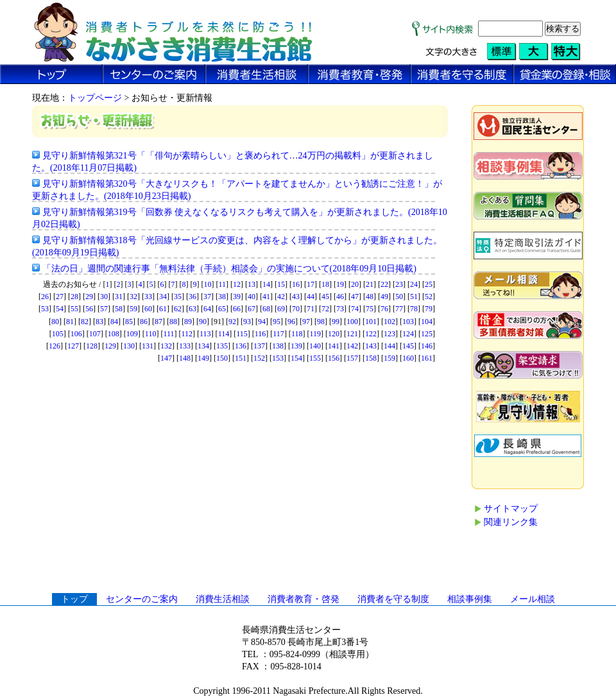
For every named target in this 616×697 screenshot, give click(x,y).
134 (203, 346)
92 (232, 322)
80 (55, 322)
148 (185, 358)
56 (89, 309)
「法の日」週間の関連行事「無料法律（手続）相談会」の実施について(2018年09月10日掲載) (229, 269)
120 (334, 334)
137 (259, 346)
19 (340, 284)
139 (296, 346)
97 (306, 322)
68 (266, 309)
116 (261, 334)
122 (371, 334)
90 (203, 322)
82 (85, 322)
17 (311, 284)
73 (340, 309)
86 (144, 322)
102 (389, 322)
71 (311, 309)
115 (242, 334)
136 (241, 346)
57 (104, 309)
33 (148, 297)
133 (185, 346)
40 (252, 297)
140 (315, 346)
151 (241, 358)
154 (296, 358)
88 (173, 322)
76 (384, 309)
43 (296, 297)
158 (371, 358)
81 (70, 322)
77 (399, 309)
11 (222, 284)
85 (129, 322)
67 (252, 309)
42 (281, 297)
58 (119, 309)
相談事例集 (470, 599)
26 (45, 297)
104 (427, 322)
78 (414, 309)
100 (352, 322)
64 (207, 309)
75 (370, 309)
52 (429, 297)
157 (352, 358)
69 (281, 309)
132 (166, 346)
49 (384, 297)
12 (237, 284)
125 (427, 334)
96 (291, 322)
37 (207, 297)
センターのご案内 (142, 599)
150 (222, 358)
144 (389, 346)
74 (355, 309)
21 (370, 284)
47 (355, 297)
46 (340, 297)
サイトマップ (511, 509)
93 (247, 322)
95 (277, 322)
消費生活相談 (223, 599)
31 (119, 297)
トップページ (95, 98)
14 (266, 284)
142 (352, 346)
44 (311, 297)
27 (60, 297)
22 (384, 284)
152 (259, 358)
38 (222, 297)
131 (148, 346)
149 (203, 358)
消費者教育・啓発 (304, 599)
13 (252, 284)
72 (325, 309)
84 (114, 322)
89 (188, 322)
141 (334, 346)
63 (193, 309)
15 (281, 284)
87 (158, 322)
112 (187, 334)
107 (95, 334)
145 (408, 346)
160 (408, 358)
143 (371, 346)
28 (74, 297)
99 (336, 322)
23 (399, 284)
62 (178, 309)
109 (132, 334)
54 (60, 309)
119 (315, 334)
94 (262, 322)
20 (355, 284)
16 (296, 284)
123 (389, 334)
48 (370, 297)
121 (352, 334)
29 (89, 297)
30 (104, 297)
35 (178, 297)
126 (55, 346)
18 (325, 284)
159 (389, 358)
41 (266, 297)
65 (222, 309)
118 (297, 334)
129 (110, 346)
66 (237, 309)
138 (278, 346)
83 (99, 322)
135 (222, 346)
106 (76, 334)
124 (408, 334)
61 (163, 309)
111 (168, 334)
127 (73, 346)
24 (414, 284)
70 (296, 309)
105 (58, 334)
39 (237, 297)
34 (163, 297)
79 (429, 309)
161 (427, 358)
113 (205, 334)
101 (371, 322)
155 (315, 358)
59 (133, 309)
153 (278, 358)
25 (429, 284)
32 (133, 297)
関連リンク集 (511, 522)
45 (325, 297)
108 (114, 334)
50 (399, 297)
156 (334, 358)
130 (129, 346)
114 (224, 334)
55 (74, 309)
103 (408, 322)
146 (427, 346)
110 (151, 334)
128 (92, 346)
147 (166, 358)
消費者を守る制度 (393, 599)
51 (414, 297)
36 (193, 297)
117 (278, 334)
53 (45, 309)
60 (148, 309)
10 (207, 284)
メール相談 (533, 599)
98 (321, 322)
